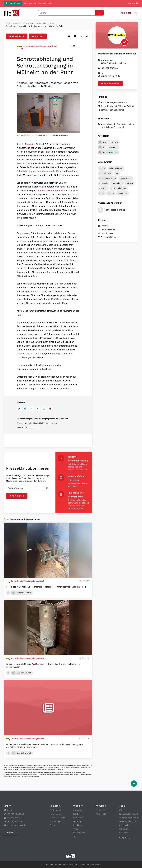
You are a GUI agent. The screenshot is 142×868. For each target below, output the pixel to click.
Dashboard (78, 814)
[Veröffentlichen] (134, 784)
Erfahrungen (55, 821)
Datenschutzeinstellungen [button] (130, 818)
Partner (53, 825)
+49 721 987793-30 (16, 814)
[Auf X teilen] (32, 409)
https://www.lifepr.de (16, 825)
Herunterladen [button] (107, 233)
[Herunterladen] (81, 36)
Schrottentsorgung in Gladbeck (115, 102)
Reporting (77, 821)
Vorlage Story (102, 814)
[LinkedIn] (123, 838)
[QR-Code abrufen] (75, 36)
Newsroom (78, 810)
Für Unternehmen (58, 810)
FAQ (75, 836)
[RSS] (126, 838)
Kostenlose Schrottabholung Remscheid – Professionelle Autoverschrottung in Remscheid (46, 587)
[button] (48, 115)
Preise (75, 829)
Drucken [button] (104, 226)
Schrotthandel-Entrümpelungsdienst (40, 46)
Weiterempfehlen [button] (108, 237)
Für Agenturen (56, 814)
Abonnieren (17, 36)
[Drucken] (69, 36)
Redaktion (77, 825)
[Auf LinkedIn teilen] (44, 409)
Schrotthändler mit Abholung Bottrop (117, 106)
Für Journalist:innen (59, 818)
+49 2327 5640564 (109, 68)
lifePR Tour (13, 3)
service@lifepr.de (34, 776)
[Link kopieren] (19, 409)
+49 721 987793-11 (16, 818)
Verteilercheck (79, 833)
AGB (121, 810)
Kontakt (38, 36)
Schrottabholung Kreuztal (112, 110)
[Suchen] (100, 13)
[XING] (133, 838)
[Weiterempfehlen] (87, 36)
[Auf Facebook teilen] (25, 409)
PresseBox (123, 833)
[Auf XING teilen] (38, 409)
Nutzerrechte (124, 825)
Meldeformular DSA (127, 821)
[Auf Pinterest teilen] (50, 409)
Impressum (124, 829)
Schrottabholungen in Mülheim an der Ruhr (39, 171)
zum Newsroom (110, 83)
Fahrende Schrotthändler (50, 191)
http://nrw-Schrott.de (110, 76)
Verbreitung (78, 818)
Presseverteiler (102, 810)
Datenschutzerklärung (128, 814)
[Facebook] (120, 838)
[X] (130, 838)
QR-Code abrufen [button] (108, 229)
